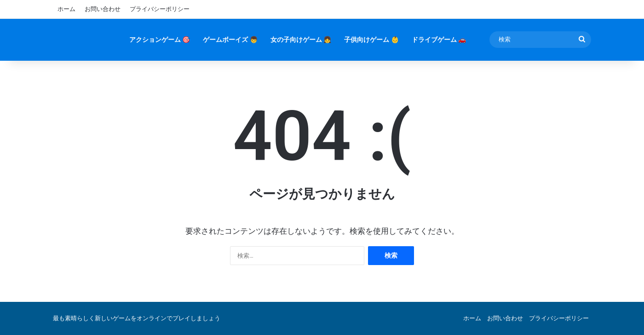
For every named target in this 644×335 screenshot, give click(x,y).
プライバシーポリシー (160, 9)
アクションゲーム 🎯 (160, 40)
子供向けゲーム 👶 (371, 40)
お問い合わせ (103, 9)
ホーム (66, 9)
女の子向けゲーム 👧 (301, 40)
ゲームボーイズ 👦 (230, 40)
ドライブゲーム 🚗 (439, 40)
